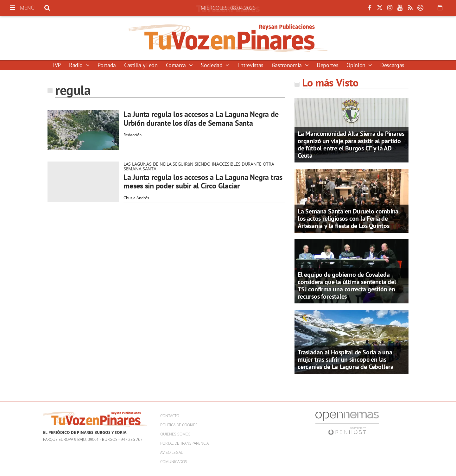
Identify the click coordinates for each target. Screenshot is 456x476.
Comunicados (174, 462)
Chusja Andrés (136, 198)
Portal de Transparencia (184, 443)
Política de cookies (179, 425)
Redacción (133, 135)
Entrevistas (250, 65)
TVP (56, 65)
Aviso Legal (171, 452)
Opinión (357, 65)
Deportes (327, 65)
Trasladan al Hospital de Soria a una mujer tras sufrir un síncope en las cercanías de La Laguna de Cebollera (346, 359)
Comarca (177, 65)
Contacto (170, 416)
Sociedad (212, 65)
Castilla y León (141, 65)
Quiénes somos (175, 434)
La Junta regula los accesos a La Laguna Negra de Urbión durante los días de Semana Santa (201, 119)
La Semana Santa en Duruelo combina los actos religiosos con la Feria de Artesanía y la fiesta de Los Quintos (348, 219)
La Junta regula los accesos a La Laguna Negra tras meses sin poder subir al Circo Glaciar (203, 182)
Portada (107, 65)
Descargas (392, 65)
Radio (77, 65)
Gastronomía (288, 65)
